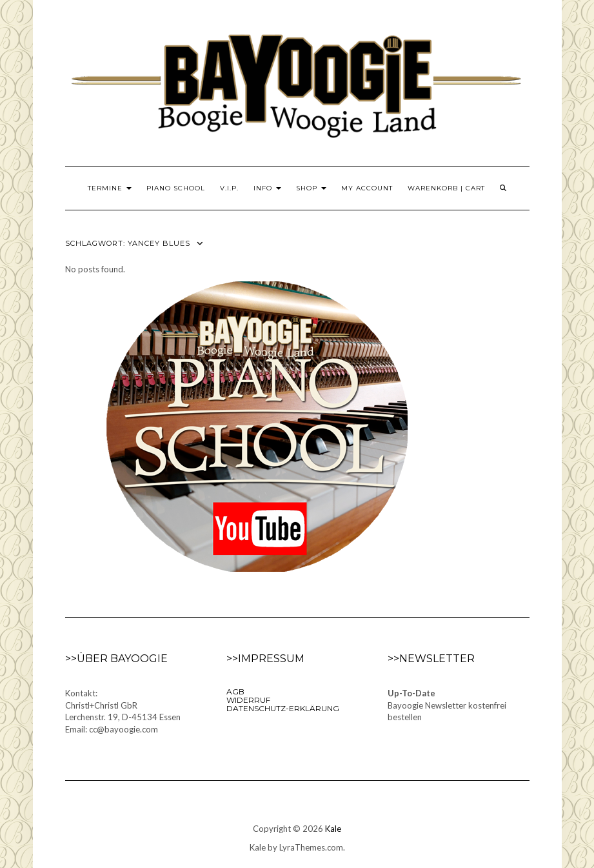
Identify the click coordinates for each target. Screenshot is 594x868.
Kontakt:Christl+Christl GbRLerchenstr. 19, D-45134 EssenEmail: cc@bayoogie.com (123, 711)
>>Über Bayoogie (116, 659)
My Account (367, 188)
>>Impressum (265, 659)
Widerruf (248, 700)
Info (267, 188)
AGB (235, 691)
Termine (110, 188)
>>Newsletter (431, 659)
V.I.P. (229, 188)
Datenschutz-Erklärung (283, 708)
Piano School (176, 188)
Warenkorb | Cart (446, 188)
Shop (311, 188)
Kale (333, 829)
